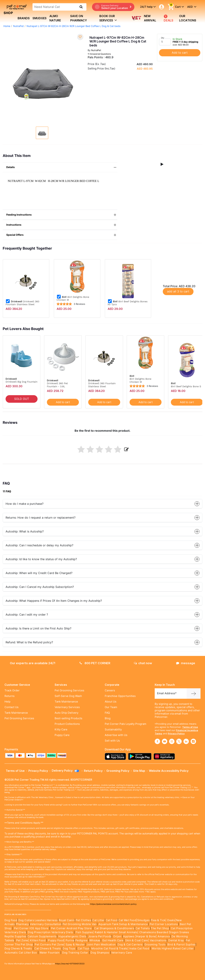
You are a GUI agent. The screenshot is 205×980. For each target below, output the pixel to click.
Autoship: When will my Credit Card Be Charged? (102, 573)
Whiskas (95, 940)
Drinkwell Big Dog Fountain (21, 382)
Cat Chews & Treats (48, 949)
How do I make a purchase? (102, 504)
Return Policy (93, 771)
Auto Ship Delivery (66, 713)
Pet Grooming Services (19, 718)
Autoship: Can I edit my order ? (102, 615)
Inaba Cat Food (139, 949)
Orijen (118, 936)
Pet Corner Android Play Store (71, 928)
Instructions (62, 225)
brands (24, 18)
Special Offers (62, 235)
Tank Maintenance (16, 713)
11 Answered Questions (99, 54)
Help (7, 702)
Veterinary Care (122, 953)
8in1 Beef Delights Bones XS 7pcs (128, 303)
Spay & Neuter (75, 945)
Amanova (164, 936)
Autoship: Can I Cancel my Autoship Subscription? (102, 587)
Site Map (139, 771)
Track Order (12, 690)
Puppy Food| (56, 940)
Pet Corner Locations (163, 924)
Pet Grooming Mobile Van (80, 924)
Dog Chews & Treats (18, 949)
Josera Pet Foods (100, 936)
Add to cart (180, 53)
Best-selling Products (68, 718)
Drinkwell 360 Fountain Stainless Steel (22, 303)
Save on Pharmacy (79, 18)
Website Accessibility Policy (169, 771)
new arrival (150, 18)
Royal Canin (67, 920)
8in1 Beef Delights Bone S (186, 386)
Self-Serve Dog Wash (68, 696)
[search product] (81, 7)
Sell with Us (112, 741)
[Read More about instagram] (172, 741)
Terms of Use (190, 727)
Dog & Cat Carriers (130, 945)
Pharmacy (22, 924)
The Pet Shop (160, 928)
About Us (111, 702)
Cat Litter (98, 920)
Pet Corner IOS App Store (31, 928)
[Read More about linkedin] (186, 741)
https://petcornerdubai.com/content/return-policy (113, 904)
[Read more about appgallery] (165, 756)
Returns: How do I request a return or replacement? (102, 518)
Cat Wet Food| (128, 920)
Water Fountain (50, 953)
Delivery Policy (66, 771)
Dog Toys (69, 949)
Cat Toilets (143, 928)
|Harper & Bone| (146, 936)
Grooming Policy (118, 771)
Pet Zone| (23, 940)
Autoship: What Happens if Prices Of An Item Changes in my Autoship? (102, 601)
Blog (108, 718)
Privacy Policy (176, 733)
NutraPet (18, 26)
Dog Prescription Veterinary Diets (51, 932)
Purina (70, 940)
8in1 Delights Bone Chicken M (73, 298)
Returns (10, 696)
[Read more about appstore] (116, 756)
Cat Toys (84, 949)
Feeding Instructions (62, 215)
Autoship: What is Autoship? (102, 531)
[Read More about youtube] (165, 741)
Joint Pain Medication (101, 945)
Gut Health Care (113, 940)
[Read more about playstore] (141, 756)
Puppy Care (62, 735)
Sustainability (113, 730)
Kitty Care (61, 730)
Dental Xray (177, 940)
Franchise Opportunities (120, 696)
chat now (143, 663)
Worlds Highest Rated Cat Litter (172, 949)
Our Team (111, 707)
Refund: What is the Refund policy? (102, 642)
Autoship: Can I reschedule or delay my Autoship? (102, 545)
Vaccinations (158, 940)
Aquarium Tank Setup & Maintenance (123, 924)
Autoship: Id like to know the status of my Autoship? (102, 559)
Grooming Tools (155, 945)
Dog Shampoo (100, 953)
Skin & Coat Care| (137, 940)
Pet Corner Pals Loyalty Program (125, 724)
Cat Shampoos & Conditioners (114, 928)
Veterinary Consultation (46, 924)
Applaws (129, 936)
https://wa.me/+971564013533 (70, 964)
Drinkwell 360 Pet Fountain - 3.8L (57, 385)
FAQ (107, 713)
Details (62, 167)
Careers (110, 690)
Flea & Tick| (159, 920)
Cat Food (112, 920)
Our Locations (188, 18)
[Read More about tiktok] (193, 741)
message (186, 663)
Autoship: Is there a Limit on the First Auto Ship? (102, 628)
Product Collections (67, 724)
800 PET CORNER (95, 663)
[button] (162, 164)
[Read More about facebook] (157, 741)
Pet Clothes (83, 920)
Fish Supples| (84, 932)
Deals (168, 18)
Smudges (40, 18)
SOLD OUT (22, 399)
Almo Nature (55, 18)
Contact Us (11, 707)
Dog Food (11, 920)
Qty (163, 38)
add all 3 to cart (178, 291)
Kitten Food (38, 940)
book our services (108, 18)
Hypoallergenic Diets (72, 936)
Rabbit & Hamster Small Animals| (117, 932)
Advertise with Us (116, 735)
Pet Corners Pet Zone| (50, 945)
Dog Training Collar (75, 953)
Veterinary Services (67, 707)
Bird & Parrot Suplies (181, 945)
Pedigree (81, 940)
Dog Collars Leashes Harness (38, 920)
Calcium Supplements (42, 936)
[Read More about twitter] (179, 741)
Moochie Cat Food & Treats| (110, 949)
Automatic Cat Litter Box (21, 953)
